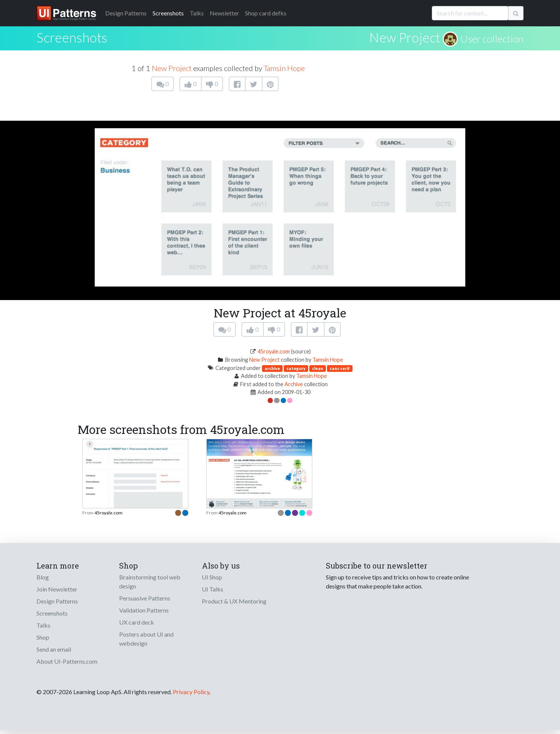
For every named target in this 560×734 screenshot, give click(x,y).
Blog (43, 577)
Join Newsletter (57, 589)
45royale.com (274, 351)
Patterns (126, 13)
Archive (294, 384)
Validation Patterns (144, 610)
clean (318, 368)
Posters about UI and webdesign (146, 639)
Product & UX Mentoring (234, 601)
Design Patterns (57, 601)
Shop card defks (266, 13)
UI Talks (213, 589)
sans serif (340, 368)
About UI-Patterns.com (67, 661)
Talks (197, 13)
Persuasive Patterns (145, 598)
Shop (43, 637)
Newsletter (224, 13)
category (296, 368)
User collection (492, 39)
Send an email (54, 649)
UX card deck (137, 622)
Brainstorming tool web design (150, 582)
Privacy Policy (191, 692)
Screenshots (168, 13)
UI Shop (212, 577)
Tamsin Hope (284, 68)
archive (272, 368)
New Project (405, 37)
